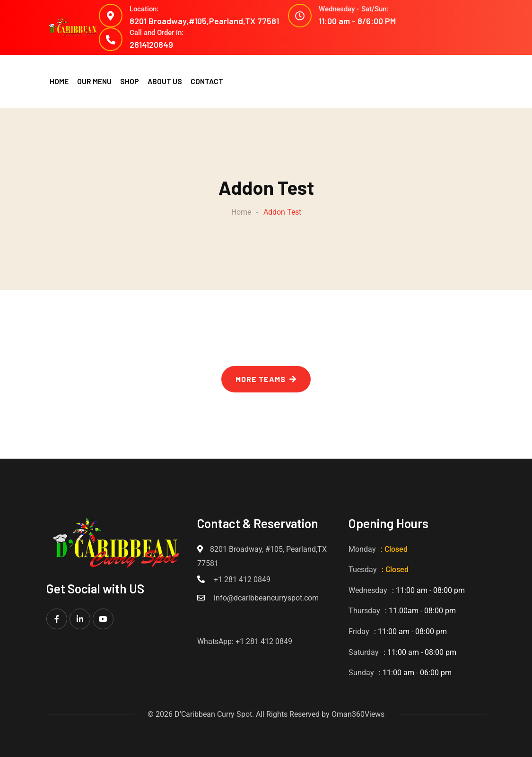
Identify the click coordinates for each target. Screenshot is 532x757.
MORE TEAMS (266, 379)
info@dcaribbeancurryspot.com (266, 598)
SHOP (130, 81)
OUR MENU (94, 81)
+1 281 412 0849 (242, 579)
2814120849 (151, 44)
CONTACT (207, 81)
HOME (59, 81)
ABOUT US (165, 81)
